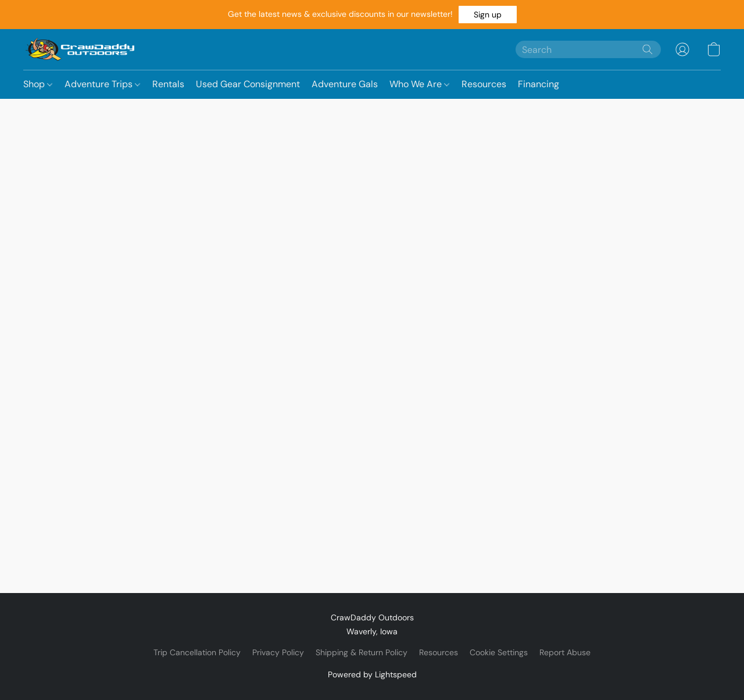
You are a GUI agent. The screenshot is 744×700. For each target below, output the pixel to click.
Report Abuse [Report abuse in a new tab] (565, 652)
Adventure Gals (345, 84)
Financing (539, 84)
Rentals (168, 84)
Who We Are (419, 84)
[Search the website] (648, 49)
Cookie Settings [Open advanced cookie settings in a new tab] (499, 652)
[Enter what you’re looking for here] (588, 49)
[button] (488, 15)
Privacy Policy (278, 652)
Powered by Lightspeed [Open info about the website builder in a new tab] (372, 674)
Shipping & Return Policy (362, 652)
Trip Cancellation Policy (197, 652)
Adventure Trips (102, 84)
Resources (484, 84)
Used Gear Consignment (248, 84)
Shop (38, 84)
